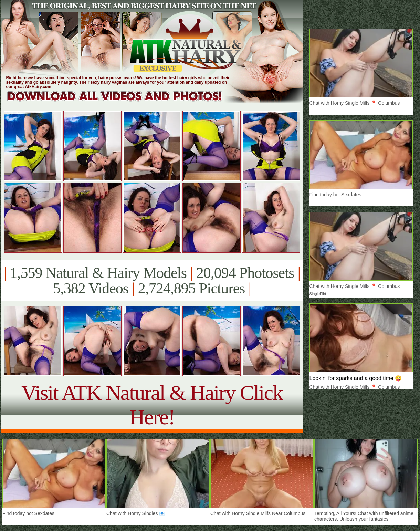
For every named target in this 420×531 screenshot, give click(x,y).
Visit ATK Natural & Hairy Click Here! (152, 405)
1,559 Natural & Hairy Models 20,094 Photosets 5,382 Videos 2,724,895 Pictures (152, 281)
